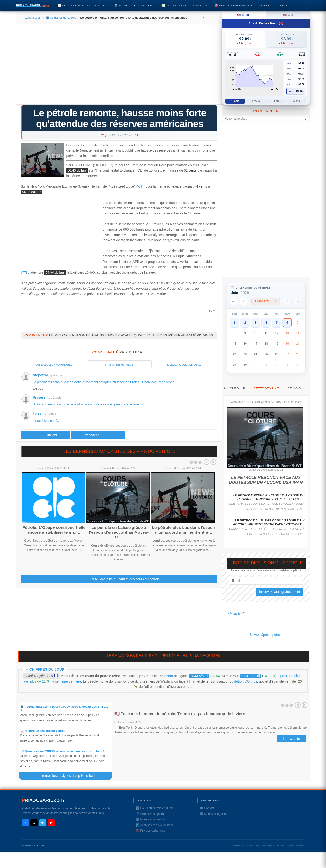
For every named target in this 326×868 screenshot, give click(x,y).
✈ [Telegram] (43, 823)
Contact (283, 5)
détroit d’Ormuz (246, 681)
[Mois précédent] (243, 301)
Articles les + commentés (54, 365)
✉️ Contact (207, 808)
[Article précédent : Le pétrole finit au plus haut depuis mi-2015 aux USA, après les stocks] (46, 435)
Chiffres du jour (47, 669)
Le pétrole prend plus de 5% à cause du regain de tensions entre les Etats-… (269, 497)
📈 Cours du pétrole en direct (83, 5)
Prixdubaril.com (32, 18)
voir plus (38, 389)
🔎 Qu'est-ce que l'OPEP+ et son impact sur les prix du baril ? (63, 751)
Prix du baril (235, 614)
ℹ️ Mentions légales (213, 814)
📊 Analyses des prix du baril (185, 5)
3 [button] (256, 323)
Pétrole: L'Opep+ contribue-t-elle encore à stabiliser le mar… (54, 530)
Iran (194, 681)
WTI (140, 187)
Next (213, 462)
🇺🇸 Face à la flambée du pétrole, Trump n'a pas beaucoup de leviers (180, 714)
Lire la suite (292, 739)
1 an (276, 101)
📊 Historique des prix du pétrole (43, 731)
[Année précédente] (233, 301)
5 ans (297, 101)
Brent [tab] (244, 15)
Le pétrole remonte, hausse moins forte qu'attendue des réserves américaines (120, 118)
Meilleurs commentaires (184, 365)
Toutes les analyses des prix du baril (71, 776)
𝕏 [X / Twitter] (34, 823)
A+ (202, 18)
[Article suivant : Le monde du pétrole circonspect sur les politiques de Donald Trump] (98, 435)
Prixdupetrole (106, 324)
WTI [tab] (288, 15)
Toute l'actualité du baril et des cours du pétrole (125, 579)
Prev (206, 462)
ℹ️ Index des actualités (151, 819)
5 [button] (277, 323)
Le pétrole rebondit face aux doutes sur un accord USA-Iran (266, 480)
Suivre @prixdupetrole (266, 635)
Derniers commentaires (120, 365)
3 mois (256, 101)
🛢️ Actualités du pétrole (134, 5)
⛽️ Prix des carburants (234, 5)
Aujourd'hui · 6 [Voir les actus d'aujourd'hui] (266, 301)
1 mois (235, 101)
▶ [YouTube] (51, 823)
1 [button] (235, 323)
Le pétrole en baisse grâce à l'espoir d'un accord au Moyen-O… (119, 532)
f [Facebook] (25, 823)
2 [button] (245, 323)
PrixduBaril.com (34, 845)
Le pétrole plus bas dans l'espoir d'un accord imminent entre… (184, 530)
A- (213, 18)
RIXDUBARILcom (43, 800)
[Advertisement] (119, 66)
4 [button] (266, 323)
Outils (264, 5)
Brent (169, 676)
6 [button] (287, 323)
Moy (291, 92)
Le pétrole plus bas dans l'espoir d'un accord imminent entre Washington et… (269, 522)
